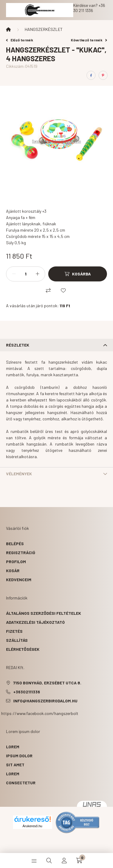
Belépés (15, 544)
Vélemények (19, 474)
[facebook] (91, 75)
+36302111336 (27, 692)
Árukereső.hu (32, 826)
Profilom (16, 562)
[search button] (49, 860)
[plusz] (37, 274)
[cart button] (79, 860)
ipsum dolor (19, 756)
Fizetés (14, 631)
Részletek (18, 345)
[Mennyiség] (26, 274)
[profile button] (64, 860)
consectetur (21, 783)
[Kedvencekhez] (63, 290)
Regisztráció (21, 553)
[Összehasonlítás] (48, 290)
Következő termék (89, 40)
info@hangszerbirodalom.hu (45, 701)
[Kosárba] (78, 274)
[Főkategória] (8, 29)
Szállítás (17, 640)
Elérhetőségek (23, 649)
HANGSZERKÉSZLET (44, 29)
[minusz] (14, 274)
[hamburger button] (34, 860)
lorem (13, 747)
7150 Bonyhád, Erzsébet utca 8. (47, 683)
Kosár (13, 571)
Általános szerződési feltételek (44, 613)
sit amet (15, 765)
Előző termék (20, 40)
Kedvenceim (19, 580)
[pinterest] (103, 75)
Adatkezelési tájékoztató (35, 622)
